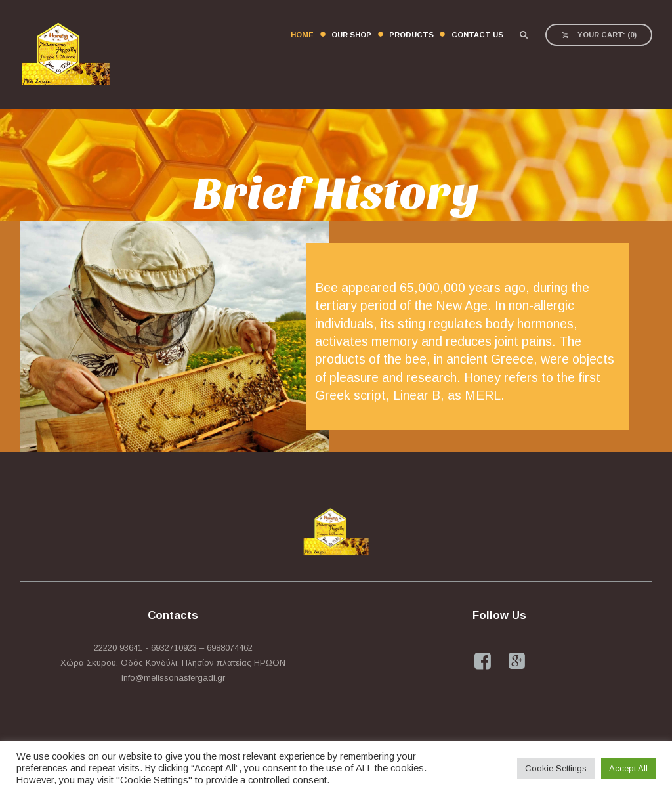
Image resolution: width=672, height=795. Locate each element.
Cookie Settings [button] (556, 768)
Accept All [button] (628, 768)
